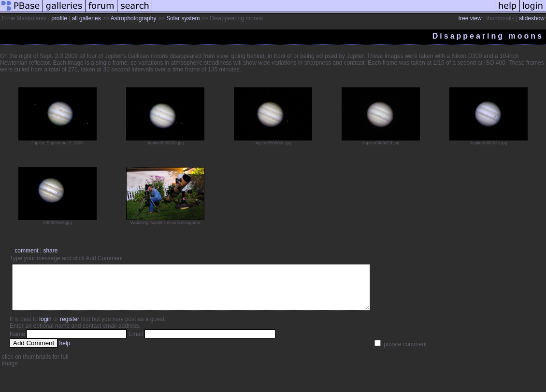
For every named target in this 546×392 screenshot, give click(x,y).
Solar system (183, 18)
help (65, 352)
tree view (470, 18)
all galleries (86, 18)
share (50, 251)
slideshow (532, 18)
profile (59, 18)
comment (26, 251)
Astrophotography (134, 18)
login (45, 328)
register (70, 328)
